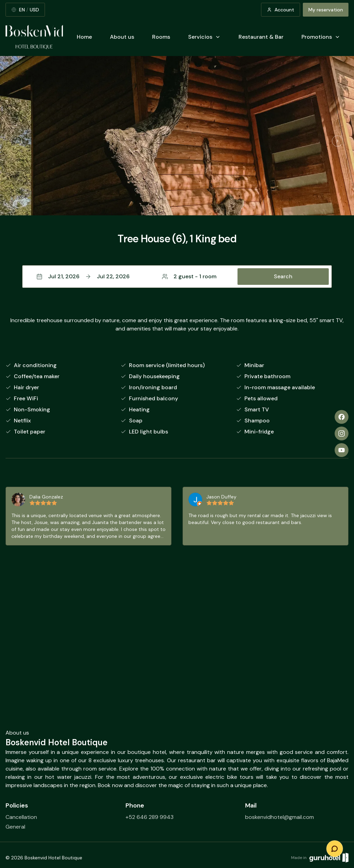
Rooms (161, 37)
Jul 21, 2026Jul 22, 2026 (83, 276)
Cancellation (21, 817)
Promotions (321, 37)
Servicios (204, 37)
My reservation (326, 10)
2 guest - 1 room (189, 276)
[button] (177, 277)
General (15, 827)
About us (122, 37)
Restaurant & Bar (261, 37)
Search (283, 276)
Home (84, 37)
